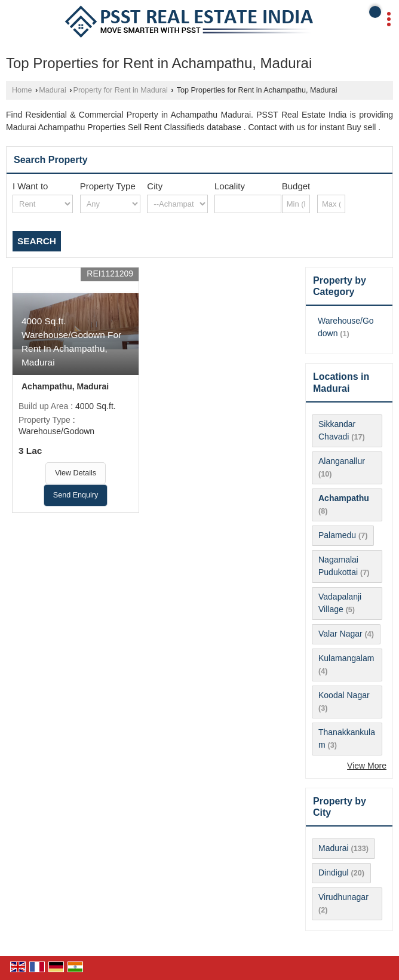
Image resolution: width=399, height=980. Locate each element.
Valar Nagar (340, 634)
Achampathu (344, 498)
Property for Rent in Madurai (121, 90)
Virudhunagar (343, 897)
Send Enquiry (76, 495)
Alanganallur (342, 461)
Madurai (53, 90)
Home (22, 90)
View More (367, 766)
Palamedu (337, 535)
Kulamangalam (346, 658)
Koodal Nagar (344, 695)
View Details (76, 473)
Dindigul (334, 873)
